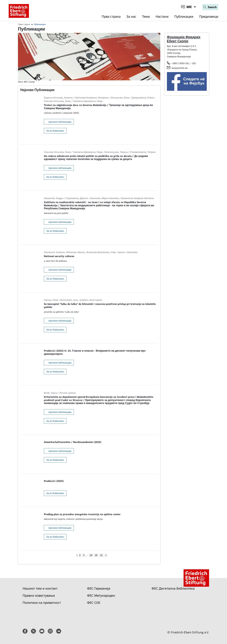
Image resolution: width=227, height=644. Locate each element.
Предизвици (209, 17)
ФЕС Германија (99, 588)
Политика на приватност (42, 603)
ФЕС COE (94, 603)
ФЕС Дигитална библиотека (173, 588)
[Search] (210, 7)
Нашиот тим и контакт (40, 588)
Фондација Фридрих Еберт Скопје (184, 39)
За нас (131, 17)
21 (101, 555)
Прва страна (111, 17)
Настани (162, 17)
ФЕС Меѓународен (101, 596)
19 (91, 555)
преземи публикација (60, 122)
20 (96, 555)
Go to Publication (55, 131)
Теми (146, 17)
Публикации (184, 17)
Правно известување (39, 596)
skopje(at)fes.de (180, 68)
